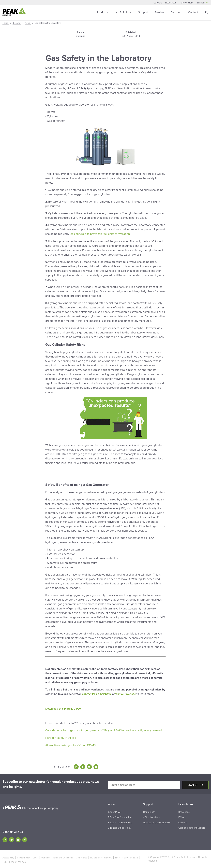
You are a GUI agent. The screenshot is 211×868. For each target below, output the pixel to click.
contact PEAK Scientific (97, 694)
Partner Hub (186, 3)
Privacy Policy (23, 857)
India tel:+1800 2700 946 (14, 861)
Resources (171, 3)
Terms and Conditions (63, 857)
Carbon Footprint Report (192, 827)
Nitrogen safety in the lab (61, 737)
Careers (158, 3)
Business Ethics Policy (120, 827)
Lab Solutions (123, 12)
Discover (176, 12)
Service (159, 12)
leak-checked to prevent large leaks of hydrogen (100, 234)
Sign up (193, 784)
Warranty (45, 857)
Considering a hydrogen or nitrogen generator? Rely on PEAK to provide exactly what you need (104, 730)
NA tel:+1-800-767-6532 (127, 857)
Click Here (52, 474)
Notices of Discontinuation (157, 821)
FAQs (181, 816)
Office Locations (152, 816)
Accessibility (8, 857)
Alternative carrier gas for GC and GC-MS (70, 744)
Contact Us (149, 811)
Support (143, 12)
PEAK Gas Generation (120, 816)
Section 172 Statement (120, 821)
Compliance (82, 857)
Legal (36, 857)
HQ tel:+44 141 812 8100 (101, 857)
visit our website (126, 694)
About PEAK (115, 811)
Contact (193, 12)
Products (102, 12)
